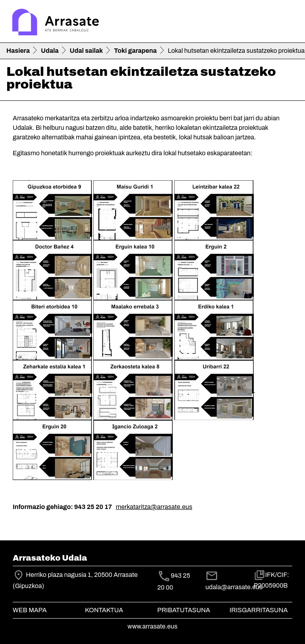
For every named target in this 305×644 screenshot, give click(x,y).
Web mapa (30, 610)
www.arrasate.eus (152, 626)
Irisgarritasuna (259, 610)
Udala (50, 51)
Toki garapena (135, 51)
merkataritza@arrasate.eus (154, 507)
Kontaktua (104, 610)
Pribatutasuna (184, 610)
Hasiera (18, 51)
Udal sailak (87, 51)
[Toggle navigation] (288, 23)
